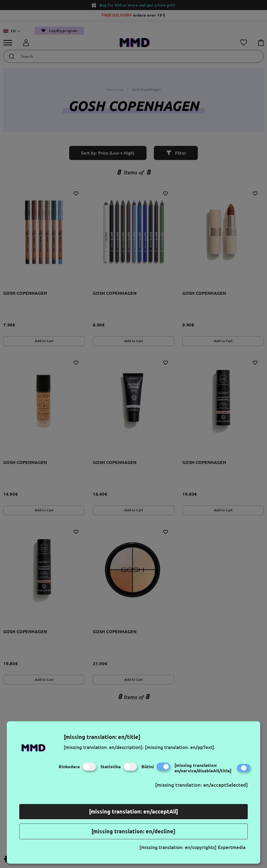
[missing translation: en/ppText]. (180, 747)
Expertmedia (232, 847)
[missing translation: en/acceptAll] (133, 811)
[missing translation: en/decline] (133, 831)
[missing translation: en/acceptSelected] (201, 785)
